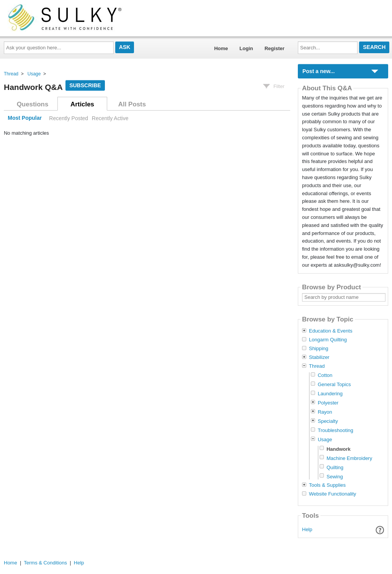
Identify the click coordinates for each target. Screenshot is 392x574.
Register (274, 48)
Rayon (325, 412)
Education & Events (331, 331)
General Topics (334, 384)
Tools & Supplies (327, 485)
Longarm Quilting (328, 340)
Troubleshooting (336, 430)
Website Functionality (332, 494)
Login (246, 48)
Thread (11, 74)
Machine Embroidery (349, 458)
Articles (82, 104)
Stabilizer (319, 357)
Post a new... (318, 71)
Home (221, 48)
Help (307, 529)
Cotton (325, 375)
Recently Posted (69, 118)
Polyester (328, 403)
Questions (33, 104)
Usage (34, 74)
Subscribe (85, 85)
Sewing (335, 477)
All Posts (132, 104)
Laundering (330, 394)
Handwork (339, 449)
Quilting (335, 467)
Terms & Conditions (45, 563)
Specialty (328, 421)
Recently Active (110, 118)
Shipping (319, 349)
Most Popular (25, 118)
